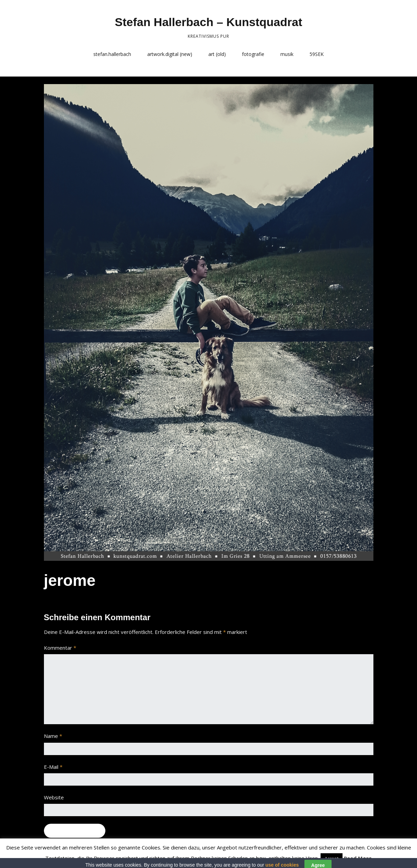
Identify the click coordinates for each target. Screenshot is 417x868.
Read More (358, 858)
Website (54, 797)
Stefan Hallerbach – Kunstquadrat (208, 22)
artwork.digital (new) (170, 54)
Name (53, 736)
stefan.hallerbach (112, 54)
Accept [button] (332, 858)
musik (287, 54)
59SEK (317, 54)
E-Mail (53, 767)
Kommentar (60, 648)
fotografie (253, 54)
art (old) (217, 54)
